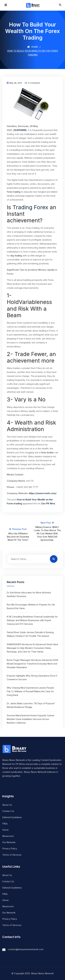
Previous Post (18, 535)
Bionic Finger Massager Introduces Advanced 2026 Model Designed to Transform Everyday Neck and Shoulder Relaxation (32, 664)
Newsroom (8, 836)
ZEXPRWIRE (20, 130)
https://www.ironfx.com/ (43, 493)
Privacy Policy (10, 849)
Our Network (9, 842)
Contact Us (8, 811)
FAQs (5, 824)
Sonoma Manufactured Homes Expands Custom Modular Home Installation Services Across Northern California (31, 719)
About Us (7, 805)
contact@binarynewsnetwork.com (26, 949)
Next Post (47, 531)
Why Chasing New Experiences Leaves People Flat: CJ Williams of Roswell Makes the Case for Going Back (30, 691)
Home (33, 47)
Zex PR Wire (48, 503)
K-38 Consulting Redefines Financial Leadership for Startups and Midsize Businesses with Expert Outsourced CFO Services (32, 620)
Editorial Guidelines (12, 817)
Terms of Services (12, 855)
